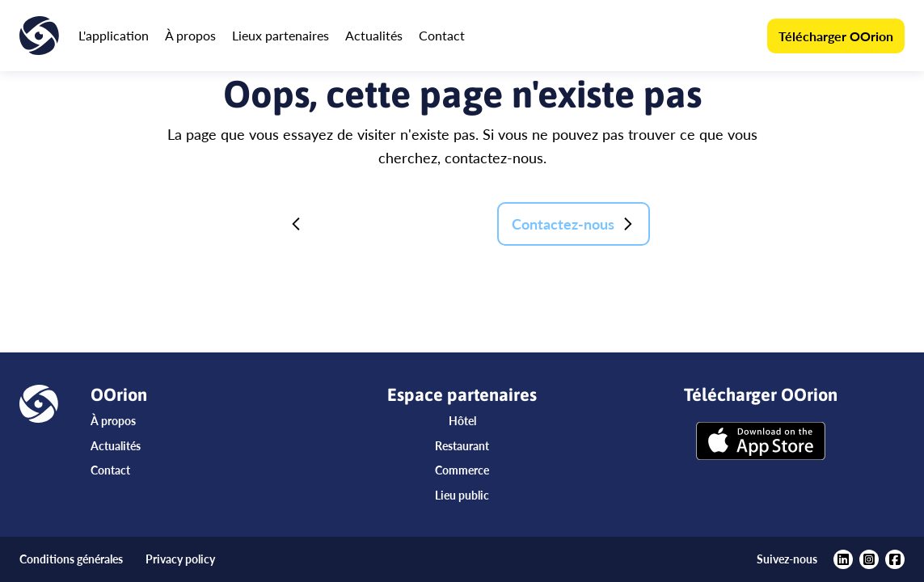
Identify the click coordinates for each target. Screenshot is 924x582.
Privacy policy (180, 559)
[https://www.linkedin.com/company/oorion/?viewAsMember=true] (843, 559)
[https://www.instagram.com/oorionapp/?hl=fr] (869, 559)
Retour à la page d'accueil (381, 224)
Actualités (374, 35)
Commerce (462, 470)
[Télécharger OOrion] (761, 443)
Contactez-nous (574, 224)
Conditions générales (71, 559)
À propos (190, 35)
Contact (442, 35)
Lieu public (462, 495)
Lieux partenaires (281, 35)
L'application (114, 35)
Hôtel (462, 421)
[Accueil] (39, 36)
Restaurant (462, 446)
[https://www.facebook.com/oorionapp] (895, 559)
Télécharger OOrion (836, 36)
